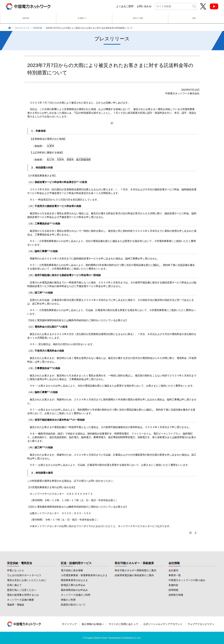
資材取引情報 (176, 595)
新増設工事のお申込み (73, 585)
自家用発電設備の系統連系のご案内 (134, 575)
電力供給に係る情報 (72, 570)
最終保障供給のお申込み (74, 590)
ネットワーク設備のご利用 (76, 595)
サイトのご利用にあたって (124, 624)
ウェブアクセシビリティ (201, 624)
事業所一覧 (175, 575)
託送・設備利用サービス (76, 563)
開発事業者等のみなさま (74, 580)
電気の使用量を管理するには (23, 595)
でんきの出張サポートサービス (24, 575)
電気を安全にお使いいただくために (27, 580)
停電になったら (16, 570)
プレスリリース (22, 28)
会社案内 (173, 570)
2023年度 (38, 28)
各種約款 (173, 585)
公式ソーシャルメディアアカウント (163, 624)
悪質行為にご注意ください (22, 590)
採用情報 (173, 590)
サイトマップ (69, 624)
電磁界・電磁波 (16, 605)
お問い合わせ (144, 6)
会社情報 (174, 563)
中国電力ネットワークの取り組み (187, 580)
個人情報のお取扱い (93, 624)
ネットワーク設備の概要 (20, 600)
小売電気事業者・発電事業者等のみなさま (84, 575)
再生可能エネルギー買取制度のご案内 (135, 570)
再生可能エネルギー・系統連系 (134, 563)
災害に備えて (14, 585)
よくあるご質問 (125, 6)
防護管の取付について (73, 605)
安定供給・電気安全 (20, 563)
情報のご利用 (68, 600)
